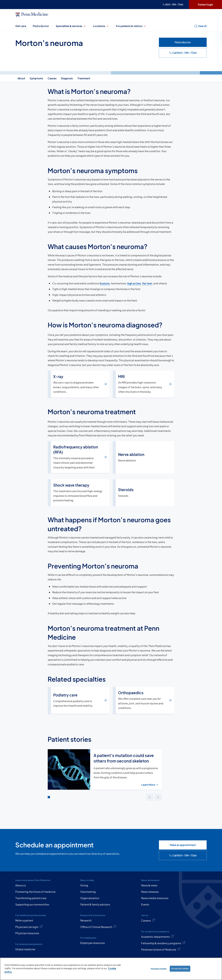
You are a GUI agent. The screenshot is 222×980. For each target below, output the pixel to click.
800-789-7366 (173, 4)
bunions (105, 283)
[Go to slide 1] (49, 797)
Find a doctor (41, 26)
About (21, 78)
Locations (101, 26)
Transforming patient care (31, 898)
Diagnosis (67, 78)
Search (200, 26)
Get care (21, 26)
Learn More (150, 784)
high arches (134, 283)
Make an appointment (183, 845)
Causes (52, 78)
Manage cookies (159, 969)
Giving (84, 885)
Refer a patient (24, 920)
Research (86, 920)
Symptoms (36, 78)
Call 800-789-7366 (183, 53)
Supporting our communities (32, 904)
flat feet (147, 283)
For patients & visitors (131, 26)
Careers (148, 920)
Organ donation (90, 898)
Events (145, 904)
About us (21, 885)
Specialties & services (71, 26)
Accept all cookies (180, 969)
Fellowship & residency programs (163, 943)
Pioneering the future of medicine (35, 892)
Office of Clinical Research (98, 927)
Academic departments (158, 936)
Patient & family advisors (95, 904)
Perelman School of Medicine (161, 949)
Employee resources (93, 943)
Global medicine (25, 949)
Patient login (205, 4)
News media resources (155, 898)
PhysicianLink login (29, 927)
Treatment (84, 78)
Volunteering (88, 892)
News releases (150, 892)
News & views (149, 885)
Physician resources (27, 933)
